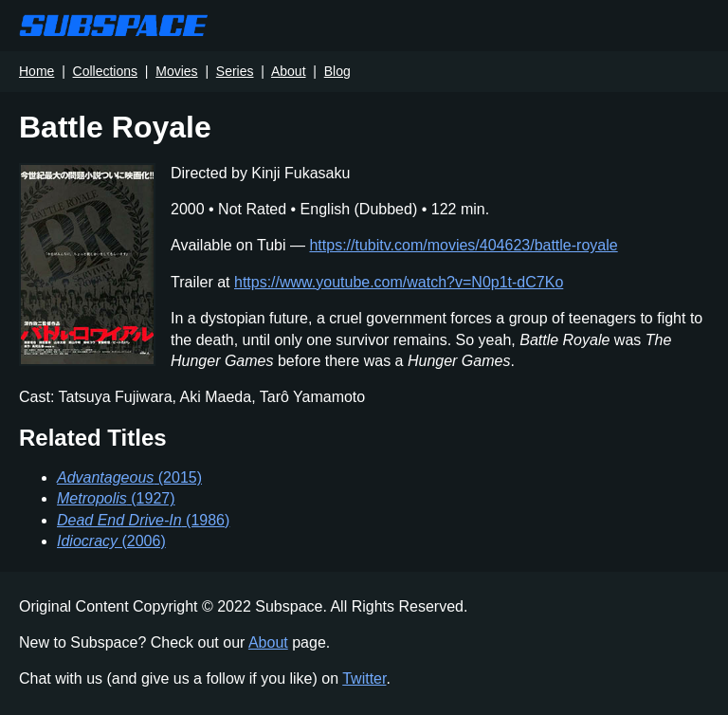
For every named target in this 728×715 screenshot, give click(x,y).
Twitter (364, 678)
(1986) (143, 520)
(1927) (116, 498)
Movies (176, 71)
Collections (105, 71)
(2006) (111, 541)
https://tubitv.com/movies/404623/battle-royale (463, 245)
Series (235, 71)
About (289, 71)
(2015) (129, 477)
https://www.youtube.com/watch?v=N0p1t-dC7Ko (399, 282)
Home (36, 71)
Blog (337, 71)
